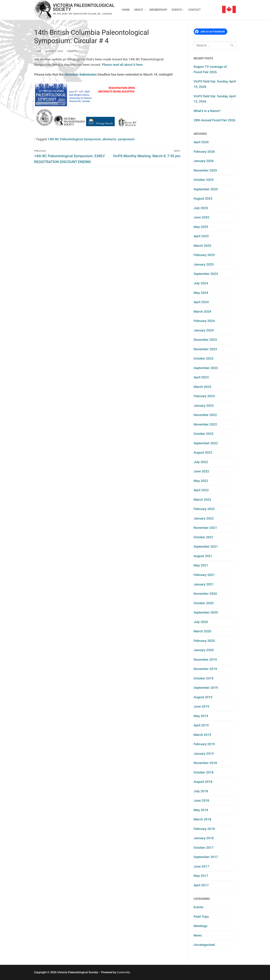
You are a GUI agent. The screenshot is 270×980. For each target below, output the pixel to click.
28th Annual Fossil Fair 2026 (215, 120)
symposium (126, 139)
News (198, 935)
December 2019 (205, 660)
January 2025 (204, 264)
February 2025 (204, 255)
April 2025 (201, 236)
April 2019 (201, 725)
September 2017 (206, 857)
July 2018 (201, 791)
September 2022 (206, 443)
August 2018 (203, 782)
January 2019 (204, 754)
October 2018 (204, 772)
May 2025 (201, 227)
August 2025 (203, 199)
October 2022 (204, 434)
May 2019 (201, 716)
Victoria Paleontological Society (84, 7)
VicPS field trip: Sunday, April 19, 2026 (215, 84)
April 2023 (201, 377)
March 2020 (202, 631)
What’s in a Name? (207, 111)
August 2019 (203, 697)
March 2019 (202, 735)
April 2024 (201, 302)
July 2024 (201, 283)
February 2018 (204, 829)
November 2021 (205, 528)
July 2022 (201, 462)
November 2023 (205, 349)
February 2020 (204, 641)
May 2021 (201, 565)
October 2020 (204, 603)
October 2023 (204, 358)
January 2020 (204, 650)
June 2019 (201, 706)
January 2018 (204, 838)
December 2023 (205, 340)
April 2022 (201, 490)
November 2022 (205, 424)
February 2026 (204, 152)
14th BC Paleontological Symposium (74, 139)
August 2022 (203, 452)
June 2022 (201, 471)
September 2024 (206, 274)
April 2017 (201, 885)
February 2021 (204, 575)
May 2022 (201, 481)
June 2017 (201, 866)
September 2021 (206, 547)
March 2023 (202, 387)
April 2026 (201, 142)
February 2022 (204, 509)
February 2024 (204, 321)
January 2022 (204, 518)
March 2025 (202, 246)
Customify (123, 972)
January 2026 (204, 161)
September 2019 (206, 688)
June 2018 (201, 800)
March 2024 (202, 312)
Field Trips (201, 917)
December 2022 (205, 415)
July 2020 (201, 622)
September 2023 (206, 368)
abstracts (109, 139)
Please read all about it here (122, 65)
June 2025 (201, 217)
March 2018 (202, 819)
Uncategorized (204, 945)
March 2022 (202, 500)
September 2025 (206, 189)
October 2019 (204, 678)
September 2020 (206, 612)
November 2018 (205, 763)
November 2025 (205, 170)
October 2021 (204, 537)
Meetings (201, 926)
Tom (38, 51)
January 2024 (204, 330)
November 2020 (205, 594)
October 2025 (204, 180)
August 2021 (203, 556)
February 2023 (204, 396)
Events (71, 51)
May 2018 (201, 810)
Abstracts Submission (81, 74)
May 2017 (201, 876)
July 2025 (201, 208)
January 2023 (204, 406)
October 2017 (204, 848)
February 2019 (204, 744)
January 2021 (204, 584)
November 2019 (205, 669)
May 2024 (201, 293)
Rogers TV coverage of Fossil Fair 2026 (210, 69)
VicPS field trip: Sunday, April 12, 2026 (215, 99)
